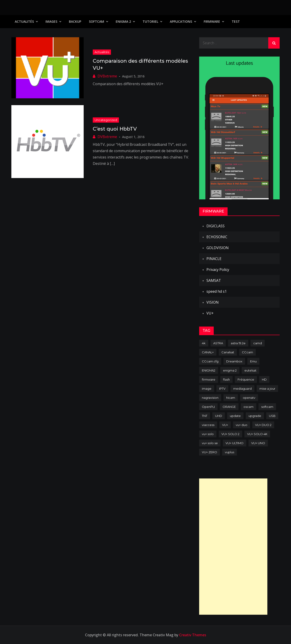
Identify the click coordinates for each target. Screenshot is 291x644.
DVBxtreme (107, 76)
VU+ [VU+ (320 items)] (225, 425)
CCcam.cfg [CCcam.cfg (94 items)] (210, 361)
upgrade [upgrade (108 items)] (255, 416)
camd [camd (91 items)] (258, 343)
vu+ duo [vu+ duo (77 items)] (242, 425)
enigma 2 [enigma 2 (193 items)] (230, 370)
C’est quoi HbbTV (115, 129)
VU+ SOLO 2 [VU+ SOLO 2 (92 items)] (230, 434)
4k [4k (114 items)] (204, 343)
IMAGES (51, 21)
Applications (181, 21)
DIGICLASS (216, 226)
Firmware (212, 21)
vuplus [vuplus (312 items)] (230, 452)
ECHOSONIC (217, 237)
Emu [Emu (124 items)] (253, 361)
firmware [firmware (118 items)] (209, 379)
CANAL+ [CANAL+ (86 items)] (208, 352)
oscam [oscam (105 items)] (248, 407)
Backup (75, 21)
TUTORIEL (150, 21)
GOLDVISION (218, 248)
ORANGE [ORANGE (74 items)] (229, 407)
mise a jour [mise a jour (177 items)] (267, 389)
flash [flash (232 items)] (226, 379)
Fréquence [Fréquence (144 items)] (246, 379)
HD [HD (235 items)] (264, 379)
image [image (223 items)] (207, 389)
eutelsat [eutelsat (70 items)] (250, 370)
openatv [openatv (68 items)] (249, 398)
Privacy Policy (218, 270)
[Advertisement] (233, 547)
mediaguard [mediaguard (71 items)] (242, 389)
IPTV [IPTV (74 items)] (222, 389)
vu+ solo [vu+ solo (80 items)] (208, 434)
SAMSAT (214, 280)
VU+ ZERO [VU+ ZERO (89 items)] (209, 452)
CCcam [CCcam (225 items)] (247, 352)
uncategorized (106, 120)
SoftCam (97, 21)
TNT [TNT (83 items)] (205, 416)
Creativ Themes (193, 635)
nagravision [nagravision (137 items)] (210, 398)
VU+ (210, 313)
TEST (236, 21)
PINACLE (214, 259)
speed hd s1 (217, 291)
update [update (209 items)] (235, 416)
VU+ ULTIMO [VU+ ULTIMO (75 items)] (235, 443)
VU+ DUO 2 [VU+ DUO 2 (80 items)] (263, 425)
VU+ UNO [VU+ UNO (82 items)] (258, 443)
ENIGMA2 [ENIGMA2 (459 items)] (209, 370)
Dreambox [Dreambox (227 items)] (234, 361)
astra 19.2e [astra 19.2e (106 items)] (238, 343)
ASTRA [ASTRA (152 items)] (218, 343)
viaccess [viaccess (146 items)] (208, 425)
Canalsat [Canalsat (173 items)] (228, 352)
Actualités (24, 21)
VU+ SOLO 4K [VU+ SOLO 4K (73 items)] (257, 434)
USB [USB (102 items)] (272, 416)
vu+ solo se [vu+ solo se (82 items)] (210, 443)
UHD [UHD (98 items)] (219, 416)
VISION (213, 302)
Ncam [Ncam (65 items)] (231, 398)
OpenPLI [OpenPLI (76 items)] (208, 407)
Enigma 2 (123, 21)
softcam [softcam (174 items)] (267, 407)
